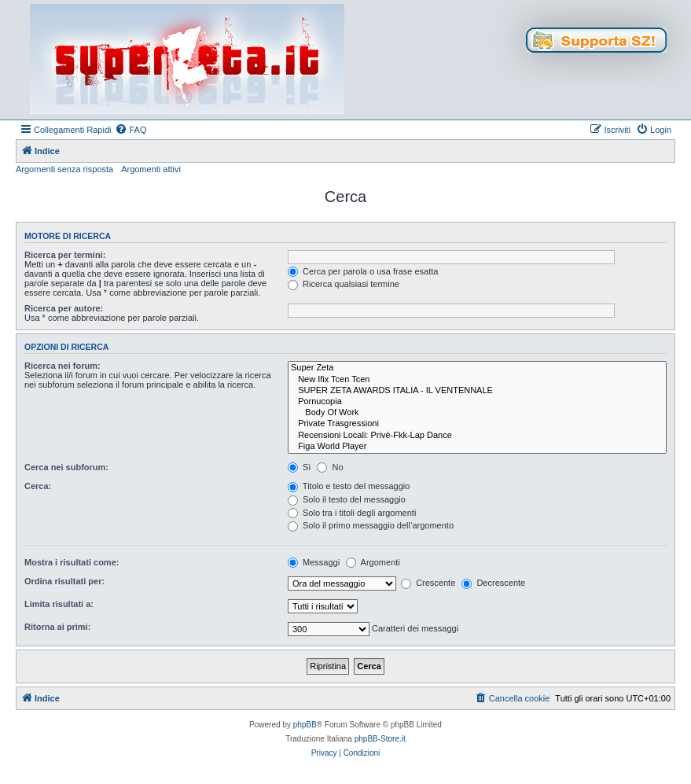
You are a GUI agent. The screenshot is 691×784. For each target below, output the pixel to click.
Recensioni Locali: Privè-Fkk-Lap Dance (477, 436)
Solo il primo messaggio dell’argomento (371, 525)
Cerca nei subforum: (66, 467)
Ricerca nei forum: (62, 366)
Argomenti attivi (151, 169)
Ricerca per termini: (65, 255)
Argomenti (373, 562)
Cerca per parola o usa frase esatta (363, 271)
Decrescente (493, 583)
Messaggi (314, 562)
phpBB (305, 725)
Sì (299, 467)
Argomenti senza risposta (64, 169)
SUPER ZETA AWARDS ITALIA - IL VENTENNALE (477, 391)
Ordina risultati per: (64, 581)
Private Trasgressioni (477, 424)
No (330, 467)
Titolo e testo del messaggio (349, 486)
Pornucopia (477, 402)
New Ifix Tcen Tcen (477, 380)
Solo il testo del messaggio (347, 499)
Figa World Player (477, 447)
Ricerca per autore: (64, 308)
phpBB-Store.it (380, 739)
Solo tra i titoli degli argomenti (352, 513)
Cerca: (38, 486)
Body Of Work (477, 413)
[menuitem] (130, 130)
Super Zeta (477, 368)
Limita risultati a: (59, 604)
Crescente (428, 583)
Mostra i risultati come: (72, 562)
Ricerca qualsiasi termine (344, 284)
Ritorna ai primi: (57, 627)
